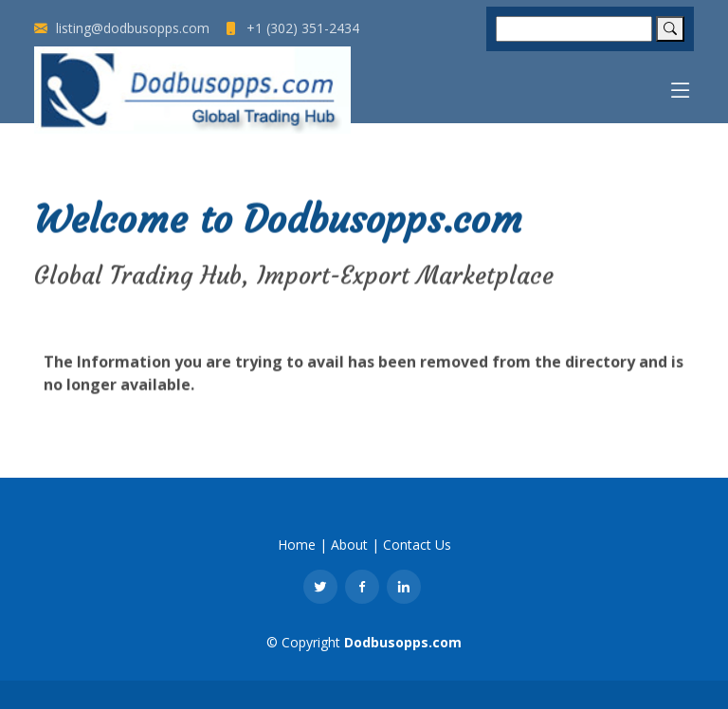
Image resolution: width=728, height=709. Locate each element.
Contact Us (417, 545)
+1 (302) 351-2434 (291, 28)
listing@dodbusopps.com (122, 28)
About (349, 545)
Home (297, 545)
